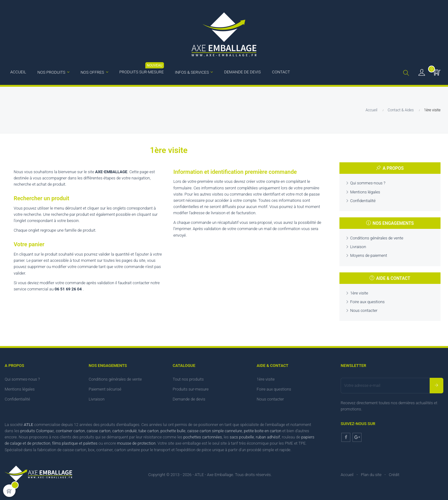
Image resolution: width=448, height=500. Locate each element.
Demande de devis (189, 399)
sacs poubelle (242, 437)
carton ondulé (124, 431)
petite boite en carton (263, 431)
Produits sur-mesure (191, 389)
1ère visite (359, 293)
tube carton (149, 431)
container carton (70, 431)
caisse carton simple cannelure (215, 431)
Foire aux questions (368, 302)
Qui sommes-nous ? (368, 183)
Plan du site (371, 475)
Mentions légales (365, 192)
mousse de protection (136, 443)
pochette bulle (173, 431)
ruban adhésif (268, 437)
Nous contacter (364, 310)
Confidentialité (363, 201)
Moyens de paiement (369, 255)
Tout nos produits (188, 379)
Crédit (394, 475)
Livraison (358, 247)
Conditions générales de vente (377, 238)
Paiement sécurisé (105, 389)
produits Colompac (37, 431)
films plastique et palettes (75, 443)
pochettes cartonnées (203, 437)
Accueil (347, 475)
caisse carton (99, 431)
